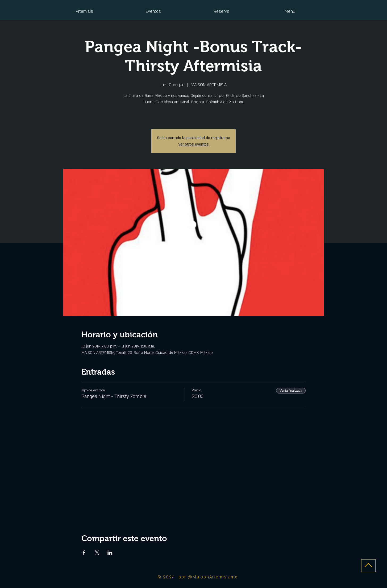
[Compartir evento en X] (97, 553)
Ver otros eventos (193, 144)
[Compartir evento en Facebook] (84, 553)
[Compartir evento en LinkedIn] (110, 553)
